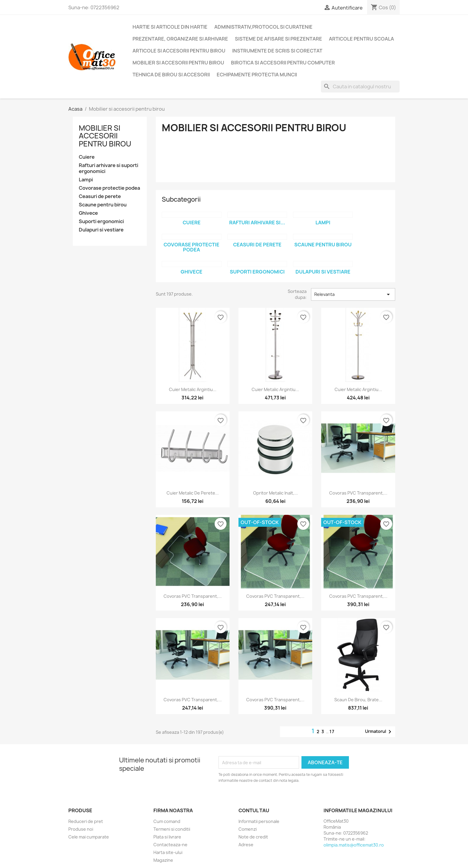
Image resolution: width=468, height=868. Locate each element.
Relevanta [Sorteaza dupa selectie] (353, 294)
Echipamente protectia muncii (257, 75)
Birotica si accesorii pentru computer (283, 63)
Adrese (246, 845)
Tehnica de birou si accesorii (171, 75)
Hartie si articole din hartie (170, 27)
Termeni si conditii (172, 829)
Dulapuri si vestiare (101, 230)
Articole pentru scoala (361, 39)
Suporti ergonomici (101, 221)
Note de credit (253, 837)
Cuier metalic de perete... (193, 493)
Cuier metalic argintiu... (193, 389)
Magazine (163, 860)
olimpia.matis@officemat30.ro (354, 845)
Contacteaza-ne (170, 845)
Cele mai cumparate (89, 837)
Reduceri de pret (86, 821)
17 (332, 732)
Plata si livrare (167, 837)
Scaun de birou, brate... (358, 700)
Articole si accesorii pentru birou (179, 51)
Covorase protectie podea (109, 188)
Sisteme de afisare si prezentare (278, 39)
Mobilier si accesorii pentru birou (178, 63)
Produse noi (81, 829)
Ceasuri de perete (100, 196)
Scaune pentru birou (103, 205)
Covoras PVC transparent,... (358, 493)
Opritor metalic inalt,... (275, 493)
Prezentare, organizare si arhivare (180, 39)
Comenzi (248, 829)
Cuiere (87, 157)
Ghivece (88, 213)
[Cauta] (360, 87)
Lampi (86, 180)
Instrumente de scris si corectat (277, 51)
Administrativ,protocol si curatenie (263, 27)
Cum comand (167, 821)
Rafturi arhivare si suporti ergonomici (108, 168)
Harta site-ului (168, 852)
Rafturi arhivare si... (257, 223)
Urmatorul (379, 732)
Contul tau (254, 810)
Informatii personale (259, 821)
